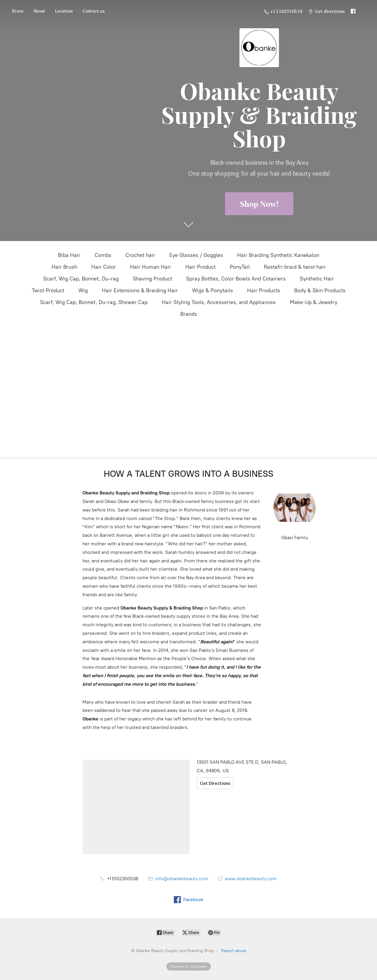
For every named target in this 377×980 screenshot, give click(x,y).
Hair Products (264, 290)
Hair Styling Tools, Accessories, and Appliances (219, 302)
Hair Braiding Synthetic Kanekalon (278, 255)
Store (18, 11)
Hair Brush (64, 267)
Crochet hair (140, 255)
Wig (83, 290)
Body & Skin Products (320, 290)
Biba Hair (69, 255)
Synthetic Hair (317, 279)
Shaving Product (152, 279)
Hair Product (200, 267)
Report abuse (234, 951)
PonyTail (240, 267)
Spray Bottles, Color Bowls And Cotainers (236, 279)
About (39, 11)
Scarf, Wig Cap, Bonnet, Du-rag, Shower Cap (94, 302)
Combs (103, 255)
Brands (189, 314)
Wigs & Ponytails (213, 290)
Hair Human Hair (151, 267)
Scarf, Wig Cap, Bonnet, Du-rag (81, 279)
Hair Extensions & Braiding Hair (140, 290)
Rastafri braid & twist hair (295, 267)
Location (64, 11)
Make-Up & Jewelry (314, 302)
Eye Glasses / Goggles (196, 255)
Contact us (94, 11)
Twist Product (48, 290)
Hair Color (104, 267)
